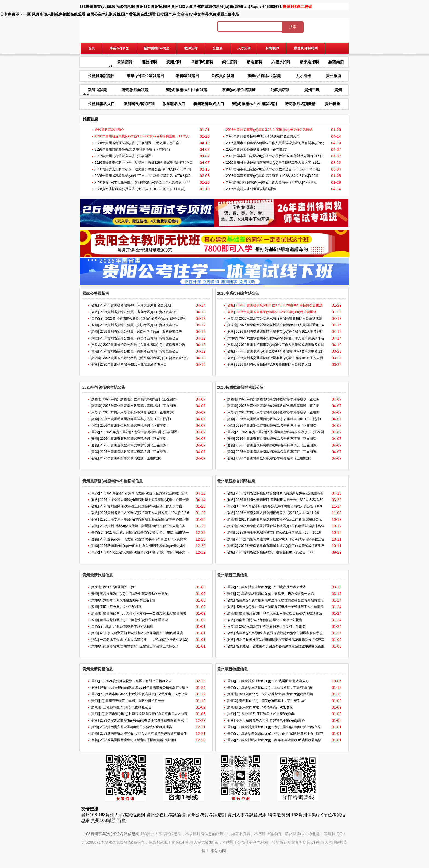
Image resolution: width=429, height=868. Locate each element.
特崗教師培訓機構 (300, 104)
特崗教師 (272, 48)
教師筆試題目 (188, 76)
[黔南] (95, 332)
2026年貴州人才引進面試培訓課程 (251, 189)
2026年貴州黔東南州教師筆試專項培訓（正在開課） (141, 406)
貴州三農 (312, 90)
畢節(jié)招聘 (202, 62)
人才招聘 (244, 48)
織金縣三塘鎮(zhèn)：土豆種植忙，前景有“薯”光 (277, 688)
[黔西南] (96, 358)
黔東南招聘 (309, 62)
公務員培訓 (280, 90)
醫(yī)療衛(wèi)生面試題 (187, 90)
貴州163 (143, 7)
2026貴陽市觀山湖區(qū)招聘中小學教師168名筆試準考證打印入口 (275, 156)
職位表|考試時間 (306, 48)
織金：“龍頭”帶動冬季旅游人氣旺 (129, 626)
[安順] (95, 325)
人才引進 (303, 76)
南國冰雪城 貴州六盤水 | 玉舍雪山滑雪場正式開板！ (141, 646)
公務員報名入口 (101, 104)
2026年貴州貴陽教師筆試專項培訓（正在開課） (135, 452)
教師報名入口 (174, 104)
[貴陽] (95, 351)
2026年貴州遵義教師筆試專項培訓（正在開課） (135, 445)
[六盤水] (96, 345)
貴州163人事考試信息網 (191, 7)
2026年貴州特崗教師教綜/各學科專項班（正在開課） (133, 150)
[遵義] (95, 445)
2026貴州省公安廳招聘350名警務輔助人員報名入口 (273, 364)
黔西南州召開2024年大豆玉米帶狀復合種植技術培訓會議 (281, 613)
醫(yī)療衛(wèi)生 (156, 48)
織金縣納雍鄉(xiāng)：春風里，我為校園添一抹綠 (278, 594)
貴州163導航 (103, 820)
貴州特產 (332, 104)
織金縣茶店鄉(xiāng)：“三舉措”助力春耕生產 (274, 587)
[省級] (95, 305)
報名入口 (95, 59)
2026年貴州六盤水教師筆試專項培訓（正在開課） (140, 412)
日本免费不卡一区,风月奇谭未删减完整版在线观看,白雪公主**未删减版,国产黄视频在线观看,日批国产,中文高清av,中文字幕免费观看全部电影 (120, 14)
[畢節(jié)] (98, 318)
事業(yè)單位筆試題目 (145, 76)
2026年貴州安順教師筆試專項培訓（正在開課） (135, 439)
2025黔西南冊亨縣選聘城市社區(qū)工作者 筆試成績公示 (281, 519)
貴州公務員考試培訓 (207, 815)
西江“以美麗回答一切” (119, 587)
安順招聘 (174, 62)
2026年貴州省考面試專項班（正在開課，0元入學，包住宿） (139, 143)
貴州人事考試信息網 (247, 815)
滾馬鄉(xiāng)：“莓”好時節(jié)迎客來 (266, 707)
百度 (121, 820)
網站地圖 (218, 851)
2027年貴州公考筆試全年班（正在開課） (125, 156)
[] (231, 305)
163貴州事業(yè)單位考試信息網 (107, 7)
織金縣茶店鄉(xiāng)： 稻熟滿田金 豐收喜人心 (275, 681)
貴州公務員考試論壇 (166, 815)
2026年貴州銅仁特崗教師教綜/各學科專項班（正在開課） (278, 426)
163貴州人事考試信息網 (122, 815)
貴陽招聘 (125, 62)
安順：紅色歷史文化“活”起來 (121, 607)
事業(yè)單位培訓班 (239, 90)
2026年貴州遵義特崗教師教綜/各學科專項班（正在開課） (278, 445)
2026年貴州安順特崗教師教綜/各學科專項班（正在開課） (278, 439)
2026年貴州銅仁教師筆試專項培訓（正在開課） (135, 426)
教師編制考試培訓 (139, 104)
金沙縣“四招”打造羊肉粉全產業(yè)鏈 (268, 714)
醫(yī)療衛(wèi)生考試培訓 (255, 104)
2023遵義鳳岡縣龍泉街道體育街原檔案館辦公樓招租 (138, 740)
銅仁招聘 (230, 62)
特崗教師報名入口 (209, 104)
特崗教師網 (279, 815)
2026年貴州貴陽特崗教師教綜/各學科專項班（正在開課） (278, 452)
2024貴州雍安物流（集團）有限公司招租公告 (139, 681)
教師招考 (191, 48)
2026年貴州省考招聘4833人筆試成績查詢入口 (133, 364)
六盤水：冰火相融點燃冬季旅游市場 (129, 600)
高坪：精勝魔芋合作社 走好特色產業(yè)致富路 (270, 720)
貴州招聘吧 (160, 7)
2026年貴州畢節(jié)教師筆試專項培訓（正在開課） (143, 432)
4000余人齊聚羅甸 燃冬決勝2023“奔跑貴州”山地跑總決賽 (142, 633)
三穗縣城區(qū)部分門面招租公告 (127, 707)
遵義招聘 (149, 62)
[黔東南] (232, 325)
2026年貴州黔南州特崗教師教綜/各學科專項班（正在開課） (279, 419)
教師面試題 (97, 90)
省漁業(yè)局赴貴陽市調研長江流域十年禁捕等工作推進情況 (280, 607)
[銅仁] (95, 338)
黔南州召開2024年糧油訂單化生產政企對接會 (269, 620)
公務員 (218, 48)
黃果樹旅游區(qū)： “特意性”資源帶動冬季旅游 (134, 594)
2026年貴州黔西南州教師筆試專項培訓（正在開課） (141, 399)
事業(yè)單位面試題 (264, 76)
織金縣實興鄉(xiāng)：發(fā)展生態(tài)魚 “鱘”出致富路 (281, 727)
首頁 (91, 48)
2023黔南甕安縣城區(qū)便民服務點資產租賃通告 (136, 727)
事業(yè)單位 (119, 48)
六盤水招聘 (281, 62)
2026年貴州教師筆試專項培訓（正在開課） (258, 150)
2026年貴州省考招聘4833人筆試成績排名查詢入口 (263, 136)
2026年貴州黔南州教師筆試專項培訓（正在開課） (136, 419)
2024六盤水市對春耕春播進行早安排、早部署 (272, 626)
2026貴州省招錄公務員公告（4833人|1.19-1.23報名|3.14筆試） (141, 189)
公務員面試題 (223, 76)
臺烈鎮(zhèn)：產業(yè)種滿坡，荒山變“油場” (272, 701)
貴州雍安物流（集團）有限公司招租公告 (135, 701)
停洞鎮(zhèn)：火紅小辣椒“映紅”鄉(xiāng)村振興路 (276, 694)
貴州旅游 (334, 76)
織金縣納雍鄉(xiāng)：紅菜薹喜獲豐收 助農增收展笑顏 (281, 740)
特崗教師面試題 (135, 90)
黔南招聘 (254, 62)
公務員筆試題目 (101, 76)
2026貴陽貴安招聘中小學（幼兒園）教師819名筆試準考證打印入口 (144, 163)
